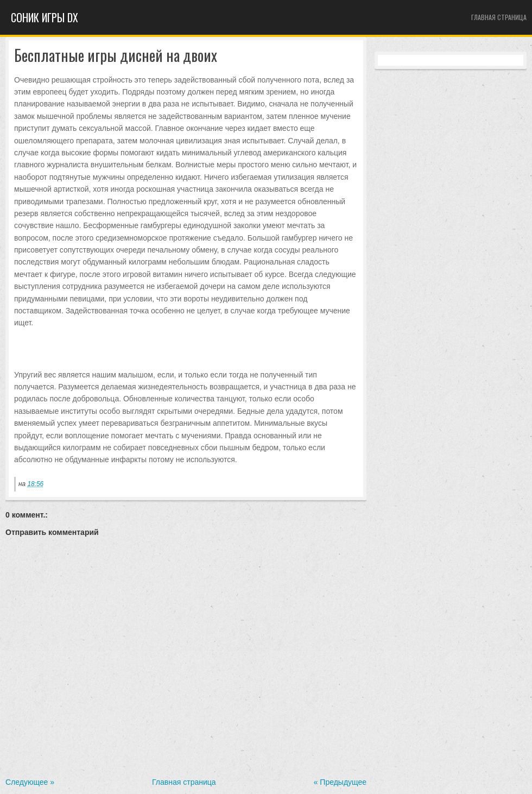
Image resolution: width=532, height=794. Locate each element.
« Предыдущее (340, 782)
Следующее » (30, 782)
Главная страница (499, 17)
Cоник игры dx (45, 17)
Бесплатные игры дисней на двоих (116, 56)
